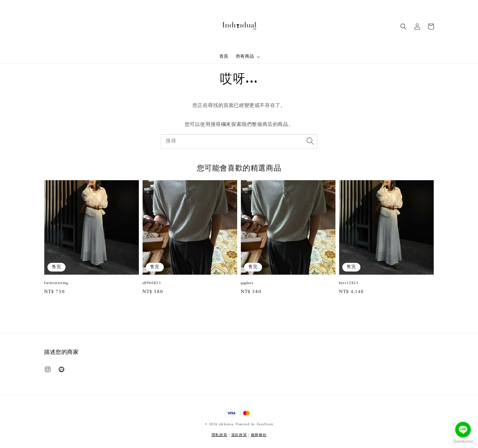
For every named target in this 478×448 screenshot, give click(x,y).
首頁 (224, 57)
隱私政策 (219, 435)
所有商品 (245, 57)
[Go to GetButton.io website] (463, 442)
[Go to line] (463, 430)
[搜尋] (310, 141)
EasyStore (265, 424)
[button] (403, 26)
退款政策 (239, 435)
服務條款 (259, 435)
